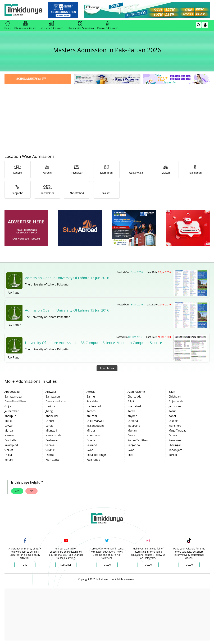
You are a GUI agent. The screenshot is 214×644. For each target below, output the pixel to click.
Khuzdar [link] (92, 416)
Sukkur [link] (50, 450)
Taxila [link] (8, 455)
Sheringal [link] (175, 445)
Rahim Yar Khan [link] (138, 440)
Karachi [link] (91, 411)
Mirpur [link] (91, 430)
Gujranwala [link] (176, 401)
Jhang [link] (49, 411)
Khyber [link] (132, 416)
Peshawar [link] (52, 440)
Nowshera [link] (93, 435)
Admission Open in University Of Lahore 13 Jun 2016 (67, 278)
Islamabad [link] (134, 406)
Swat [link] (131, 450)
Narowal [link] (10, 435)
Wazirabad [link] (93, 460)
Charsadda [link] (134, 396)
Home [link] (8, 25)
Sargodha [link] (134, 445)
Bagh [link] (172, 392)
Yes (17, 491)
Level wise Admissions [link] (52, 25)
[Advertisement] (107, 111)
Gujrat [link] (9, 406)
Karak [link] (131, 411)
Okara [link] (131, 435)
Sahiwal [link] (50, 445)
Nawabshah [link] (53, 435)
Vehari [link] (9, 460)
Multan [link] (132, 430)
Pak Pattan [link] (11, 440)
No (31, 491)
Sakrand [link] (92, 445)
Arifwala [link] (51, 392)
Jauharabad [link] (12, 411)
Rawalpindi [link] (12, 445)
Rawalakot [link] (175, 440)
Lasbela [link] (173, 421)
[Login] (205, 25)
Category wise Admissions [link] (80, 25)
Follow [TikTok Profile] (189, 565)
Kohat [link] (172, 416)
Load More (107, 368)
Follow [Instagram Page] (148, 565)
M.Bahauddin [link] (95, 426)
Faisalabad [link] (93, 401)
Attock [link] (91, 392)
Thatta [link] (50, 455)
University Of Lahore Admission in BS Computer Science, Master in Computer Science (94, 343)
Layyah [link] (9, 426)
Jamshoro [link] (175, 406)
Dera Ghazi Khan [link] (15, 401)
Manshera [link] (175, 426)
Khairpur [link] (10, 416)
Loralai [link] (50, 426)
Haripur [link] (50, 406)
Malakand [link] (134, 426)
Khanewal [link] (52, 416)
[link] (63, 10)
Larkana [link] (133, 421)
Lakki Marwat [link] (95, 421)
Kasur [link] (172, 411)
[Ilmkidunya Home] (24, 10)
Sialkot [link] (9, 450)
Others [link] (173, 435)
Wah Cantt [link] (52, 460)
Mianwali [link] (51, 430)
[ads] (26, 228)
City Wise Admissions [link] (25, 25)
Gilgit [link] (131, 401)
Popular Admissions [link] (108, 25)
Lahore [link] (50, 421)
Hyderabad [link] (94, 406)
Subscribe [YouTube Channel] (66, 565)
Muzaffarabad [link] (177, 430)
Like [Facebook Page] (25, 565)
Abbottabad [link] (12, 392)
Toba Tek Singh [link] (96, 455)
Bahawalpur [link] (53, 396)
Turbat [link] (173, 455)
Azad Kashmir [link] (136, 392)
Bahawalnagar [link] (14, 396)
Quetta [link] (91, 440)
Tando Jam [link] (175, 450)
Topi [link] (130, 455)
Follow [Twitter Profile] (107, 565)
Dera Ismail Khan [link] (56, 401)
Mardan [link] (10, 430)
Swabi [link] (90, 450)
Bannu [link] (91, 396)
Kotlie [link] (8, 421)
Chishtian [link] (175, 396)
